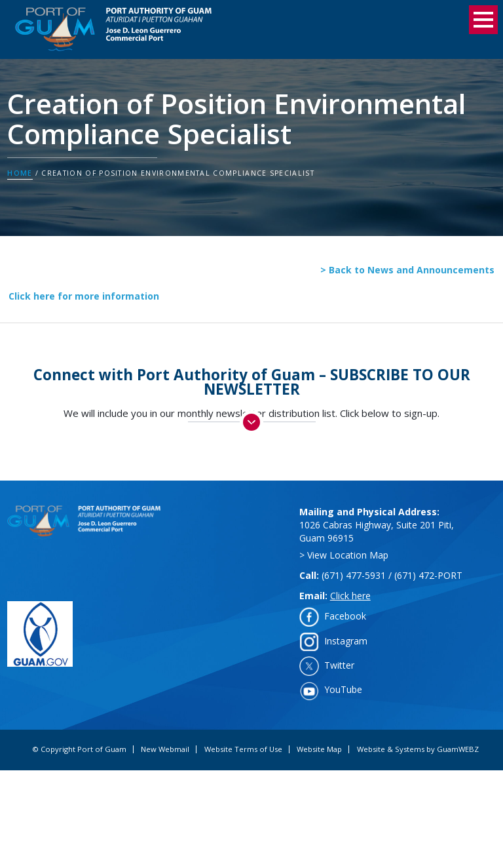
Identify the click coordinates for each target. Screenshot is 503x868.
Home (20, 173)
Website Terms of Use (243, 749)
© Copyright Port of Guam (79, 749)
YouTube (343, 689)
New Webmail (165, 749)
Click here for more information (84, 296)
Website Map (319, 749)
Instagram (346, 641)
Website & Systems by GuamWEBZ (418, 749)
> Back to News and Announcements (407, 270)
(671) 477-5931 (354, 575)
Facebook (345, 616)
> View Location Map (344, 555)
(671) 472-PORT (428, 575)
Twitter (339, 665)
